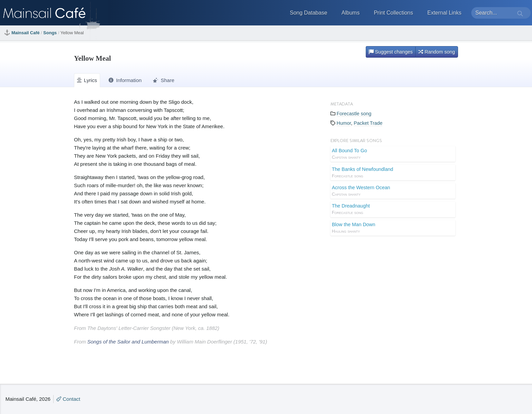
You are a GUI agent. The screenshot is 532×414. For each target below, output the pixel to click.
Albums (351, 13)
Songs (50, 33)
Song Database (308, 13)
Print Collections (394, 13)
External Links (445, 13)
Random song (437, 52)
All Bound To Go (393, 154)
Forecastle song (354, 114)
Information (125, 80)
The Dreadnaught (393, 210)
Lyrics (87, 80)
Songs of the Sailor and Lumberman (128, 342)
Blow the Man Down (393, 228)
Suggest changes (391, 52)
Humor (344, 123)
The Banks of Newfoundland (393, 173)
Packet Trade (368, 123)
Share (164, 80)
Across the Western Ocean (393, 191)
